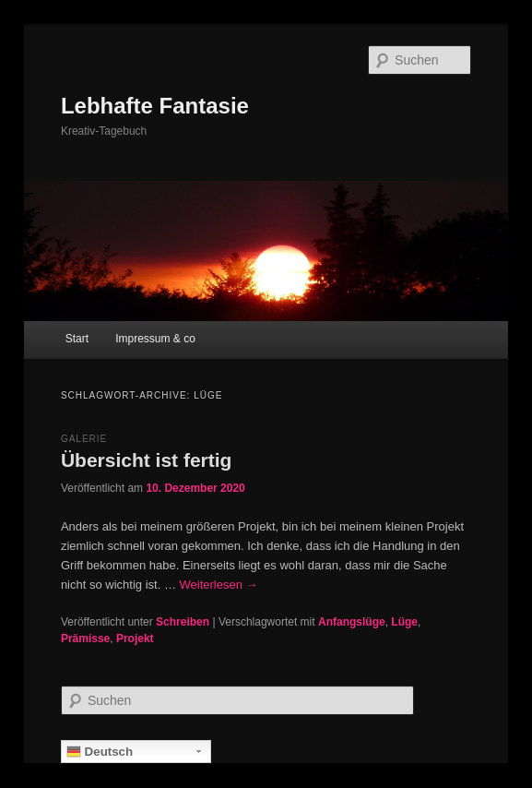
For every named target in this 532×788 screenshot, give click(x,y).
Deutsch (100, 752)
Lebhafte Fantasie (155, 106)
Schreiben (183, 622)
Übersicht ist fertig (147, 460)
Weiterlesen (219, 585)
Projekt (135, 639)
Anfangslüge (352, 622)
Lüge (404, 622)
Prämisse (85, 639)
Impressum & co (155, 339)
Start (77, 339)
